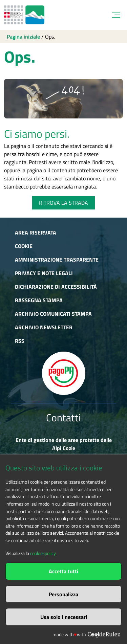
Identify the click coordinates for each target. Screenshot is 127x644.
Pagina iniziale (23, 37)
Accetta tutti (63, 571)
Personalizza (63, 594)
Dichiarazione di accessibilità (56, 287)
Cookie (24, 246)
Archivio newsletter (44, 327)
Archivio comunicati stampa (53, 314)
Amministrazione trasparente (57, 260)
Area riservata (36, 232)
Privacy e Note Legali (44, 273)
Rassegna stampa (39, 300)
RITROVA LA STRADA (63, 203)
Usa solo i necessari (64, 617)
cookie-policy (43, 553)
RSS (20, 341)
